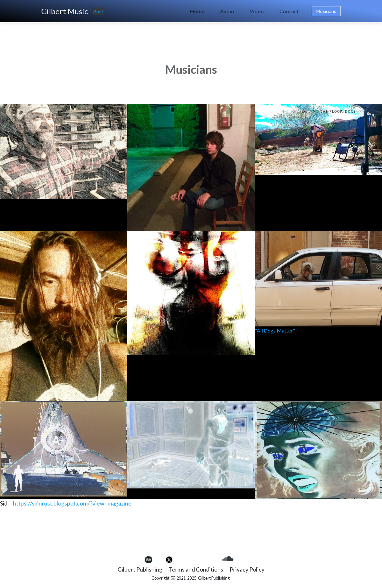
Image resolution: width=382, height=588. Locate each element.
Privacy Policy (247, 569)
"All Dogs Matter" (275, 330)
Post (98, 11)
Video (257, 11)
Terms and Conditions (196, 569)
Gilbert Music (65, 11)
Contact (289, 11)
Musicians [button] (326, 11)
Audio (227, 11)
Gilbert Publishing (140, 569)
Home (197, 11)
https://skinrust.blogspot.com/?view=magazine (72, 503)
